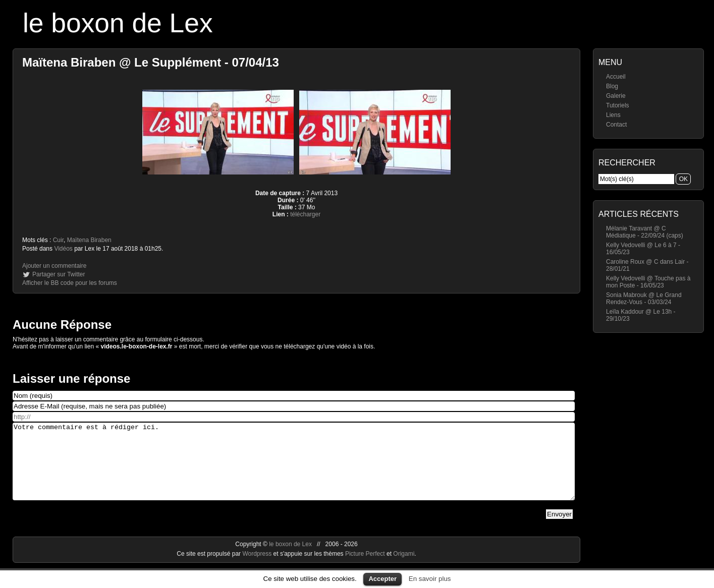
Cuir (58, 240)
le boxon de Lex (118, 23)
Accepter (382, 579)
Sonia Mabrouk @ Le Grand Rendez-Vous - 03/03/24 (644, 299)
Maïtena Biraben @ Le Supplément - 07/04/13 (151, 62)
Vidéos (63, 249)
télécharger (305, 214)
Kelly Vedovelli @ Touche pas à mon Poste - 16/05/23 (648, 282)
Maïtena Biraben (89, 240)
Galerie (616, 96)
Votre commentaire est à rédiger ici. (294, 469)
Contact (616, 125)
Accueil (616, 77)
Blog (612, 86)
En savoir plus (430, 579)
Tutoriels (618, 105)
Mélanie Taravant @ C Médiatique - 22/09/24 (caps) (645, 232)
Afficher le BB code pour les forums (70, 283)
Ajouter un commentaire (54, 266)
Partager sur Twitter (59, 274)
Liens (613, 115)
